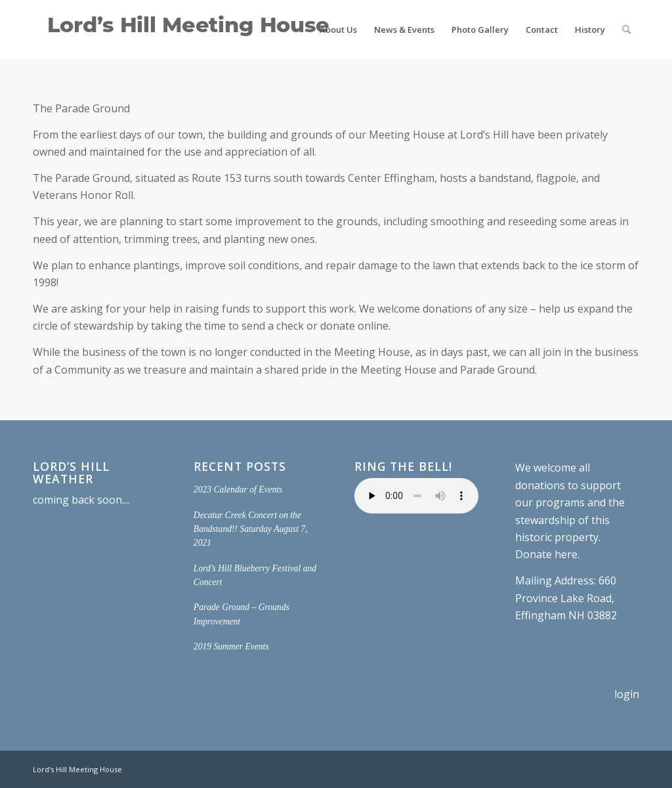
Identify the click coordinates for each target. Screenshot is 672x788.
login (627, 694)
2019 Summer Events (231, 646)
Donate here (546, 554)
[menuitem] (338, 30)
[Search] (626, 30)
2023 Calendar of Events (238, 490)
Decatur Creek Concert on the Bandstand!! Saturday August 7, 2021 (251, 529)
